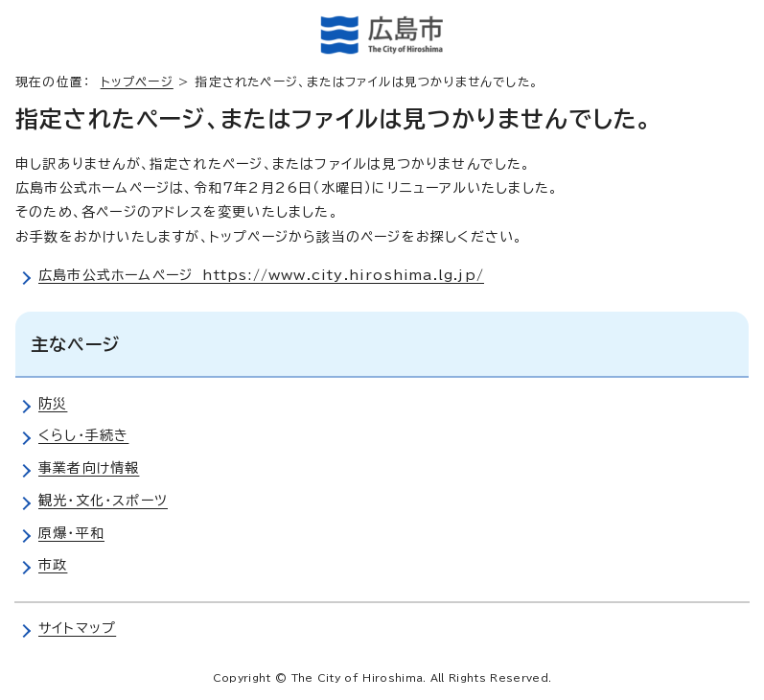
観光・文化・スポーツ (103, 501)
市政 (53, 565)
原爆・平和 (71, 533)
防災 (53, 404)
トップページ (137, 82)
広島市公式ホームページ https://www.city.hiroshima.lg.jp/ (261, 275)
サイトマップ (77, 628)
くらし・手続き (83, 435)
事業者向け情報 (89, 468)
